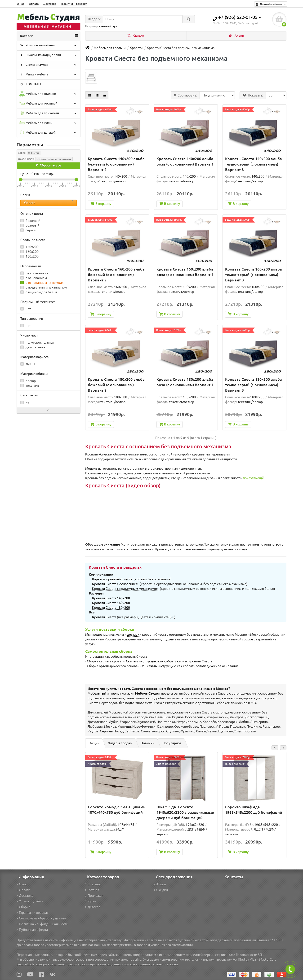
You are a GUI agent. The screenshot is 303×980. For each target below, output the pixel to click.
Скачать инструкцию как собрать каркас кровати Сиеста (169, 661)
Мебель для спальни (48, 94)
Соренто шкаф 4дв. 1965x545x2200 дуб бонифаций (254, 810)
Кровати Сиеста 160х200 (111, 603)
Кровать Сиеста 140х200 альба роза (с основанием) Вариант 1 (185, 161)
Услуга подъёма (30, 901)
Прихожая (94, 896)
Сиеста (34, 153)
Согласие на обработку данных (42, 918)
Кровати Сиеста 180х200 (111, 608)
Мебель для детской (48, 133)
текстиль (30, 385)
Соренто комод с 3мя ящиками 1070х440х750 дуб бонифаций (117, 810)
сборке (247, 639)
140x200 (29, 247)
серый (28, 230)
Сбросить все (49, 165)
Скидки (136, 36)
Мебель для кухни (48, 123)
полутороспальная (37, 342)
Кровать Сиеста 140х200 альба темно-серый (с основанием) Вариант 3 (254, 164)
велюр (28, 381)
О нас (20, 4)
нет (26, 309)
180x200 (29, 256)
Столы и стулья (48, 65)
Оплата (34, 4)
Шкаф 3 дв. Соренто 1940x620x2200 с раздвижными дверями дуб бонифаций (185, 812)
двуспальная (33, 347)
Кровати (136, 48)
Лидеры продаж (120, 743)
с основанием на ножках (54, 159)
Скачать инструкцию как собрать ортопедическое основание (192, 666)
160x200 (29, 252)
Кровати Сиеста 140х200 (111, 598)
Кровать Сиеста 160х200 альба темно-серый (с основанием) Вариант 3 (254, 275)
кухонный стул (108, 26)
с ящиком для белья (39, 292)
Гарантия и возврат (74, 4)
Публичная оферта (32, 930)
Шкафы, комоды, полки (48, 55)
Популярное (172, 743)
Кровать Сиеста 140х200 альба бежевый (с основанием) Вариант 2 (116, 164)
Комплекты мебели (48, 46)
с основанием (34, 278)
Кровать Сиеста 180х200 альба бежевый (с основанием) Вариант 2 (116, 385)
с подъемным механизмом (44, 287)
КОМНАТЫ (30, 84)
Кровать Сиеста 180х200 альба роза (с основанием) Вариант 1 (185, 382)
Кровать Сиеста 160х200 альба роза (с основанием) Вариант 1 (185, 272)
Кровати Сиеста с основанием (115, 584)
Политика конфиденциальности (42, 924)
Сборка (23, 907)
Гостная (92, 890)
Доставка (50, 4)
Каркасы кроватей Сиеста (112, 579)
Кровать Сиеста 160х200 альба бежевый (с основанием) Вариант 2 (116, 275)
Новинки (147, 743)
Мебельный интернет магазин (124, 693)
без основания (34, 273)
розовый (30, 225)
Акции (236, 36)
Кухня (91, 901)
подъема (169, 639)
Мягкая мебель (48, 75)
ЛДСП (28, 364)
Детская (93, 907)
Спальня (93, 884)
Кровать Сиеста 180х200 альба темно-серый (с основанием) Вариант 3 (254, 385)
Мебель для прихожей (48, 113)
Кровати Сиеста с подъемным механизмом (125, 589)
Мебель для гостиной (48, 104)
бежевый (30, 221)
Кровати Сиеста (104, 617)
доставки (134, 634)
